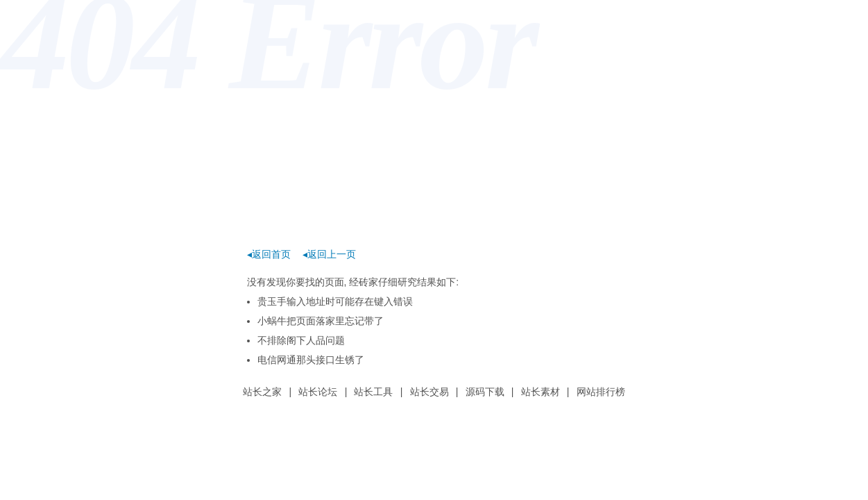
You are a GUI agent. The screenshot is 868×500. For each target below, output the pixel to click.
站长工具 (373, 392)
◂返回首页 (269, 254)
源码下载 (485, 392)
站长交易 (429, 392)
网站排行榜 (601, 392)
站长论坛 (318, 392)
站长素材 (541, 392)
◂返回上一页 (329, 254)
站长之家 (262, 392)
